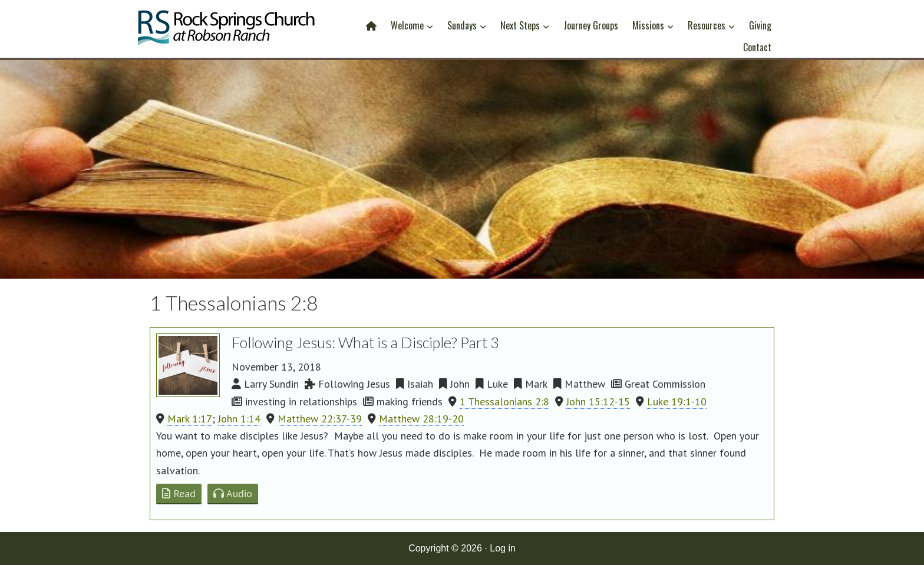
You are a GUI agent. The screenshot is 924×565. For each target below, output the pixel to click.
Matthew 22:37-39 (320, 419)
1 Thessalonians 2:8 (504, 402)
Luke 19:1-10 (677, 402)
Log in (503, 548)
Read (179, 493)
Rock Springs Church (226, 31)
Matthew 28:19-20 (421, 419)
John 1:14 (239, 419)
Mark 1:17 (190, 419)
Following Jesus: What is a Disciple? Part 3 (365, 342)
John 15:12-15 (598, 402)
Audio (233, 493)
